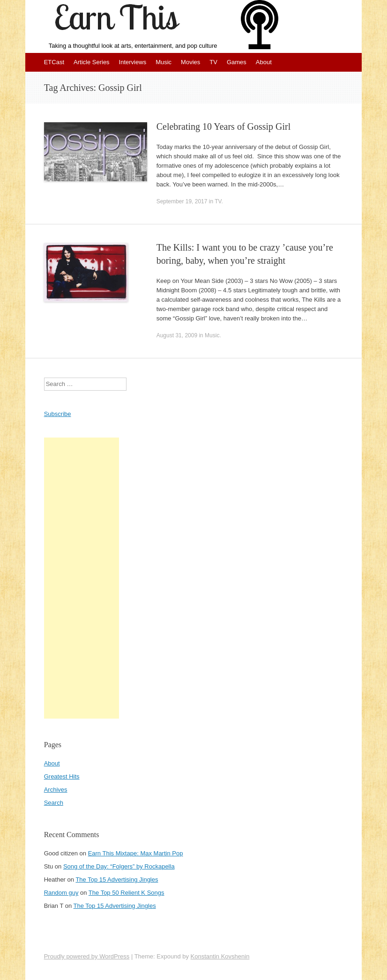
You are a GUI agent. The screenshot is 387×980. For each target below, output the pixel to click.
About (264, 62)
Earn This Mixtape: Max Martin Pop (136, 853)
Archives (56, 790)
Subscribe (58, 414)
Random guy (61, 893)
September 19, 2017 (182, 201)
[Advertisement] (82, 578)
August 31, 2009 (177, 335)
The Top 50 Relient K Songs (127, 893)
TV (213, 62)
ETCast (54, 62)
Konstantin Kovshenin (220, 956)
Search (54, 803)
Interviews (133, 62)
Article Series (92, 62)
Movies (190, 62)
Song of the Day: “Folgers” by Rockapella (119, 866)
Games (237, 62)
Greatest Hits (62, 776)
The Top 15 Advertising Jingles (117, 880)
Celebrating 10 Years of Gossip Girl (224, 126)
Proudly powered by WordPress (87, 956)
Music (164, 62)
